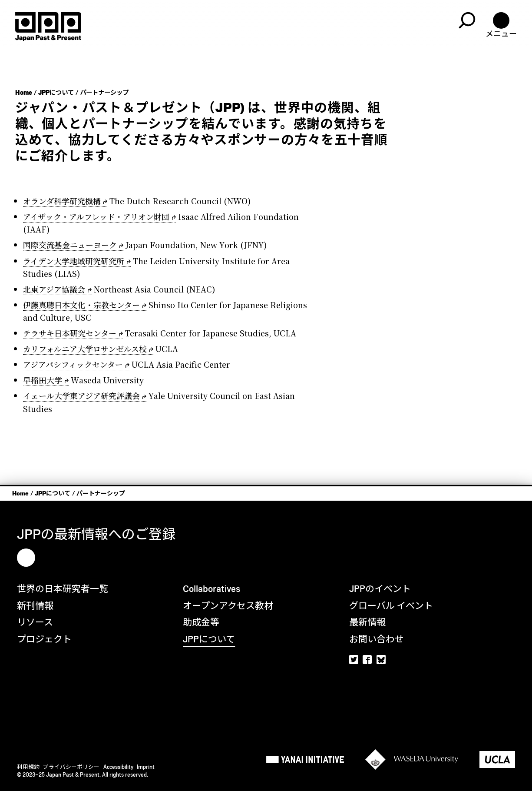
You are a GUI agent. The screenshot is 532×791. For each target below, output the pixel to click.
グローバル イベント (391, 606)
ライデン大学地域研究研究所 (74, 261)
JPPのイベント (380, 589)
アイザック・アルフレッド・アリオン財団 (96, 216)
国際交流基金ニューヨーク (70, 245)
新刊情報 (35, 606)
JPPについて (56, 93)
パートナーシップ (104, 93)
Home (24, 93)
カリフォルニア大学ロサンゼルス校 (85, 349)
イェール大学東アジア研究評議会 (81, 395)
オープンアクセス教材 (228, 606)
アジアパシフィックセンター (73, 364)
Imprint (146, 767)
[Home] (48, 27)
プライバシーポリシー (71, 767)
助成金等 (201, 622)
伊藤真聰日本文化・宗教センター (81, 305)
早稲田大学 (43, 380)
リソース (35, 622)
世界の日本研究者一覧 (63, 589)
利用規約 (28, 767)
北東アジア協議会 (54, 289)
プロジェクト (44, 639)
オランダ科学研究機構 (62, 201)
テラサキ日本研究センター (70, 333)
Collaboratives (211, 589)
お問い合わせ (377, 639)
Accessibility (118, 767)
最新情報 (367, 622)
